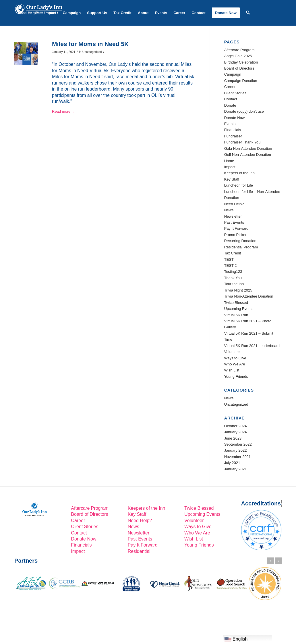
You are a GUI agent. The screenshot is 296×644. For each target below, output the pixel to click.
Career (230, 87)
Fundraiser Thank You (242, 142)
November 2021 (238, 457)
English (236, 639)
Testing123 (233, 272)
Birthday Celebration (241, 62)
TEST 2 (231, 266)
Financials (233, 130)
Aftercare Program (239, 50)
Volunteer (232, 352)
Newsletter (233, 216)
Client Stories (235, 93)
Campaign (233, 74)
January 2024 (236, 432)
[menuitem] (28, 13)
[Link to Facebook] (25, 38)
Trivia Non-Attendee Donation (249, 296)
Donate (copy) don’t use (244, 111)
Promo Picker (235, 235)
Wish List (232, 370)
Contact (231, 99)
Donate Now (235, 118)
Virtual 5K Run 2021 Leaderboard (252, 346)
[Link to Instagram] (33, 38)
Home (229, 161)
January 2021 (236, 469)
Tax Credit (233, 253)
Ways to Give (235, 358)
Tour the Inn (234, 284)
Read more (63, 111)
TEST (229, 259)
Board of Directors (239, 68)
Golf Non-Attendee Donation (248, 155)
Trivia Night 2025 (238, 290)
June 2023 (233, 438)
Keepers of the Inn (239, 173)
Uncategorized (92, 52)
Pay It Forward (236, 228)
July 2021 (232, 463)
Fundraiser (233, 136)
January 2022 (236, 450)
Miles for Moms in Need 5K (90, 44)
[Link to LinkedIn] (16, 38)
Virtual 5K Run (236, 315)
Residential (139, 551)
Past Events (234, 222)
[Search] (248, 13)
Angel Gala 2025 (238, 56)
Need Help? (234, 204)
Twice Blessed (236, 303)
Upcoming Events (239, 309)
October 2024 (236, 426)
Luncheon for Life (239, 185)
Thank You (233, 278)
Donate (230, 105)
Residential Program (241, 247)
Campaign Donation (241, 81)
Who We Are (235, 364)
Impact (230, 167)
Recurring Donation (240, 241)
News (229, 210)
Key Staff (232, 179)
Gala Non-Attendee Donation (248, 148)
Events (230, 124)
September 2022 (238, 444)
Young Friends (236, 376)
